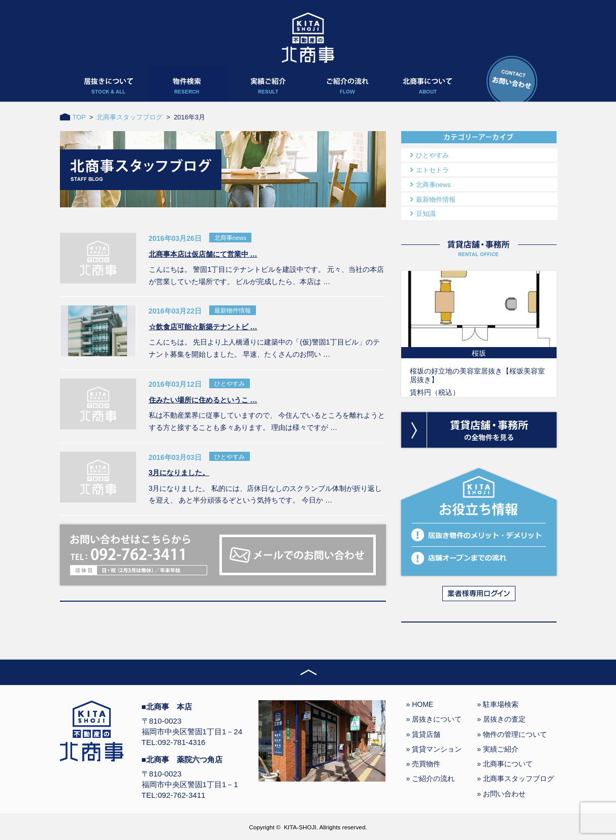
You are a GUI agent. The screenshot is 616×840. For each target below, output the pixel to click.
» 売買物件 (424, 764)
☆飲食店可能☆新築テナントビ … (203, 327)
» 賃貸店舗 (424, 734)
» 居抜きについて (434, 719)
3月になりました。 (179, 473)
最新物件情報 (436, 199)
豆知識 (426, 214)
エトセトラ (432, 170)
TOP (79, 117)
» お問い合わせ (501, 794)
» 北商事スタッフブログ (515, 779)
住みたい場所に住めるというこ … (203, 400)
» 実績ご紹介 (498, 749)
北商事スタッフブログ (129, 117)
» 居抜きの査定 (501, 719)
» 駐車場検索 (498, 704)
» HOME (420, 704)
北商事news (433, 185)
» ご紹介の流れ (431, 779)
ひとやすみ (432, 155)
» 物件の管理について (512, 734)
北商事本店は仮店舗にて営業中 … (203, 254)
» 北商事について (505, 764)
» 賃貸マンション (434, 749)
